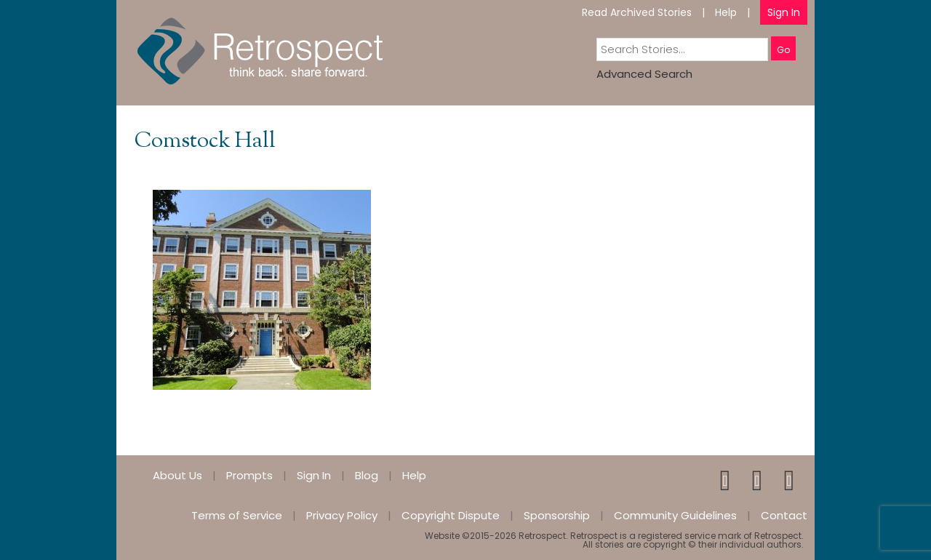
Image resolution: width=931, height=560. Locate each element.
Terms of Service (237, 515)
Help (726, 12)
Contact (784, 515)
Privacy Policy (342, 515)
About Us (177, 475)
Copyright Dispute (451, 515)
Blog (367, 475)
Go (783, 50)
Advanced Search (644, 74)
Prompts (249, 475)
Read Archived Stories (637, 12)
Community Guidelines (675, 515)
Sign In (784, 12)
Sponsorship (557, 515)
